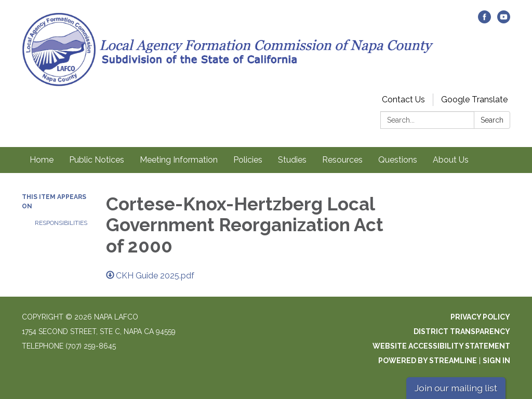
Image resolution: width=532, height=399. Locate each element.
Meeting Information (179, 160)
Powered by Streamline (428, 361)
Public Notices (97, 160)
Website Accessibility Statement (441, 346)
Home (42, 160)
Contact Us (403, 99)
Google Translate (474, 99)
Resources (342, 160)
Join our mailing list (456, 388)
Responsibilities (61, 223)
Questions (398, 160)
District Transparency (462, 331)
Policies (248, 160)
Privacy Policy (480, 317)
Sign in (496, 361)
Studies (292, 160)
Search (492, 120)
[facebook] (484, 21)
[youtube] (504, 21)
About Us (451, 160)
